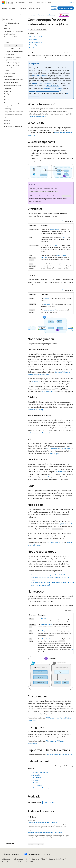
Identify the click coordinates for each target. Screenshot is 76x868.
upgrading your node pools (41, 83)
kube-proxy (47, 304)
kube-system (45, 639)
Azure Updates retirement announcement (44, 91)
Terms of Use (6, 862)
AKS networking (37, 778)
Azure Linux (36, 381)
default (43, 619)
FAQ (71, 650)
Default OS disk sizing (35, 410)
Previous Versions (18, 859)
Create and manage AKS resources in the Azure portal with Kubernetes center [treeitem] (13, 67)
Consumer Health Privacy (57, 859)
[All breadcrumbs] (29, 15)
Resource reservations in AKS (40, 433)
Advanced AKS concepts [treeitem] (13, 49)
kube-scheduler (55, 245)
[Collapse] (20, 15)
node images (54, 453)
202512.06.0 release (39, 75)
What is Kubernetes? (35, 37)
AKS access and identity (40, 773)
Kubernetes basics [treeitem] (11, 40)
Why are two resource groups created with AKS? (48, 575)
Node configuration (35, 45)
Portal (54, 8)
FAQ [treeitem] (5, 118)
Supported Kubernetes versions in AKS (59, 755)
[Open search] (67, 3)
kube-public (44, 631)
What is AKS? (33, 39)
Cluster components (35, 42)
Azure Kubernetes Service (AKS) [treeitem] (12, 24)
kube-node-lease (46, 625)
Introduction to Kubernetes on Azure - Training (42, 822)
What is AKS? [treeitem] (8, 28)
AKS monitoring (37, 785)
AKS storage (36, 780)
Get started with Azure (66, 8)
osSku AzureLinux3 (52, 86)
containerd (60, 472)
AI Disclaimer (6, 859)
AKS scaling (35, 783)
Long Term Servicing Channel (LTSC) (59, 448)
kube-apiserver (55, 229)
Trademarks (16, 862)
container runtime (49, 310)
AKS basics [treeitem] (9, 43)
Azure (34, 15)
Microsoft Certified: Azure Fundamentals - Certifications (45, 832)
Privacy (43, 859)
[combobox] (13, 19)
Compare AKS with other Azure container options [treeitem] (13, 33)
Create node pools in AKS (55, 542)
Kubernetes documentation (37, 116)
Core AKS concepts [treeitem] (11, 46)
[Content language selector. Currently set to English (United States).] (11, 854)
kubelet (46, 298)
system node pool (66, 524)
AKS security (36, 775)
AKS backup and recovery (40, 788)
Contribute (35, 859)
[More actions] (72, 15)
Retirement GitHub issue (52, 88)
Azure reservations (48, 391)
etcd (64, 237)
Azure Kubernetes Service (46, 15)
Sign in (72, 3)
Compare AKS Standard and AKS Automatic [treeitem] (14, 53)
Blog (27, 859)
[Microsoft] (4, 3)
